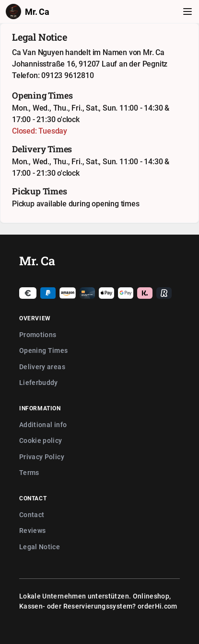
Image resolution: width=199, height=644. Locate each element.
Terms (29, 472)
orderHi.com (158, 606)
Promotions (38, 334)
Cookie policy (41, 440)
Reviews (32, 530)
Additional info (43, 424)
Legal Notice (40, 547)
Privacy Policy (42, 457)
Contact (32, 514)
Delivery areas (42, 367)
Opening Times (44, 350)
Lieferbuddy (39, 382)
